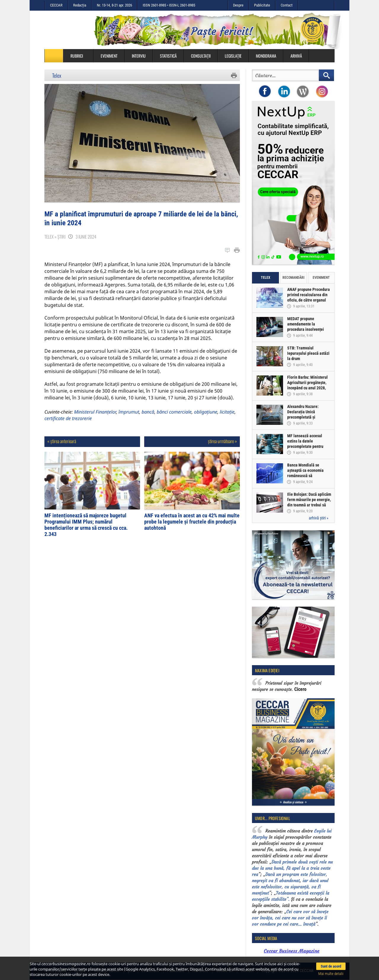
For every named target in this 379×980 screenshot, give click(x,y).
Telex (57, 75)
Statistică (168, 56)
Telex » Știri (55, 237)
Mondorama (266, 56)
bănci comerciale (174, 412)
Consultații (201, 56)
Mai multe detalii (331, 974)
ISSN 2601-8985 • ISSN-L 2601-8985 (169, 5)
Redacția (80, 5)
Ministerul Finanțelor (95, 412)
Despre (238, 5)
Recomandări (293, 278)
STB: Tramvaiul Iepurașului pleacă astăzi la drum (308, 353)
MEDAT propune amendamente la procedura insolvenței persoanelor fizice (306, 327)
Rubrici (80, 56)
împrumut (129, 412)
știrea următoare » (222, 441)
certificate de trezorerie (68, 418)
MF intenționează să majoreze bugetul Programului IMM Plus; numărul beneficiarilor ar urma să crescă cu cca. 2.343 (86, 525)
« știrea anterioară (62, 441)
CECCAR (56, 5)
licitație (227, 412)
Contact (287, 5)
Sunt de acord (331, 966)
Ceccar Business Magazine (292, 951)
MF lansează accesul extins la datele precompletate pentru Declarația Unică (305, 444)
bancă (148, 412)
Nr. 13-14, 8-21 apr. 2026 (114, 5)
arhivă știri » (319, 518)
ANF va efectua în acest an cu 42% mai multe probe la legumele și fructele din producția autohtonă (192, 522)
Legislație (233, 56)
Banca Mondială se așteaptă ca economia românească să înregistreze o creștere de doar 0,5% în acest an (309, 476)
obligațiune (206, 412)
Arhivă (296, 56)
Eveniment (109, 56)
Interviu (139, 56)
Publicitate (262, 5)
